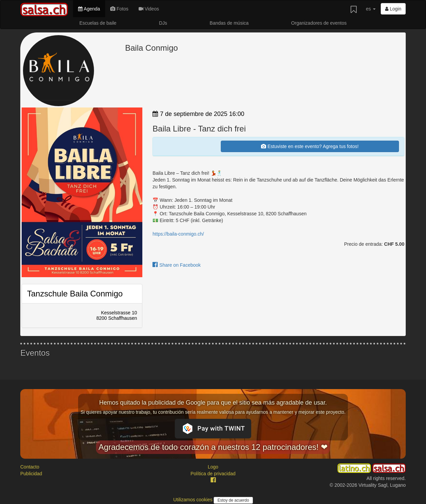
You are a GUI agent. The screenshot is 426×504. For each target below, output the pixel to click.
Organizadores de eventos (319, 23)
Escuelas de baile (98, 23)
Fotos (119, 9)
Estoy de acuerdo (233, 500)
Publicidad (31, 474)
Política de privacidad (213, 474)
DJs (163, 23)
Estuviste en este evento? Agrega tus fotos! (310, 146)
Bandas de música (229, 23)
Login (393, 9)
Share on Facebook (176, 265)
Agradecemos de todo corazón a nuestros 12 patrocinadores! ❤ (213, 447)
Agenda (89, 9)
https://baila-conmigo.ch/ (178, 234)
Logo (213, 467)
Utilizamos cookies (193, 500)
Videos (149, 9)
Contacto (30, 467)
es (371, 9)
